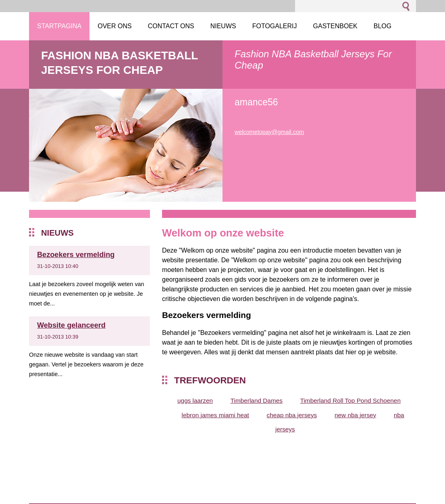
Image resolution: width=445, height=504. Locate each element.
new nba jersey (355, 415)
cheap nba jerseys (292, 415)
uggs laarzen (195, 400)
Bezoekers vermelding (76, 255)
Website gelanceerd (71, 325)
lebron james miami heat (215, 415)
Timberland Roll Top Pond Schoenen (350, 400)
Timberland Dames (257, 400)
